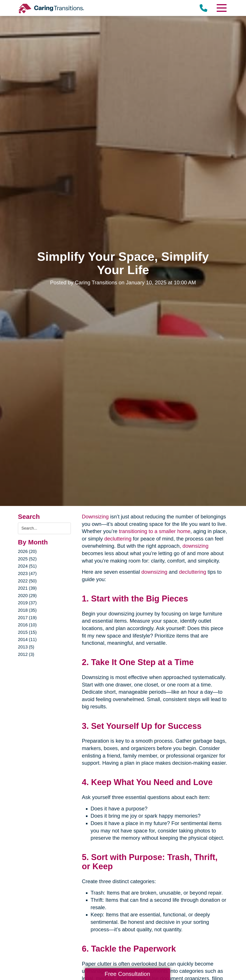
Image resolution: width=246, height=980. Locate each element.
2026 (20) (27, 551)
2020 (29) (27, 596)
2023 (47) (27, 573)
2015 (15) (27, 632)
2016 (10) (27, 625)
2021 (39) (27, 588)
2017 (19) (27, 618)
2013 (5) (26, 647)
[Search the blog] (44, 528)
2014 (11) (27, 639)
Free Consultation (127, 974)
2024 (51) (27, 566)
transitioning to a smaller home (155, 531)
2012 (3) (26, 654)
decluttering (118, 539)
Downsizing (95, 517)
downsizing (196, 546)
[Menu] (222, 8)
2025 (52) (27, 559)
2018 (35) (27, 610)
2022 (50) (27, 581)
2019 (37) (27, 603)
